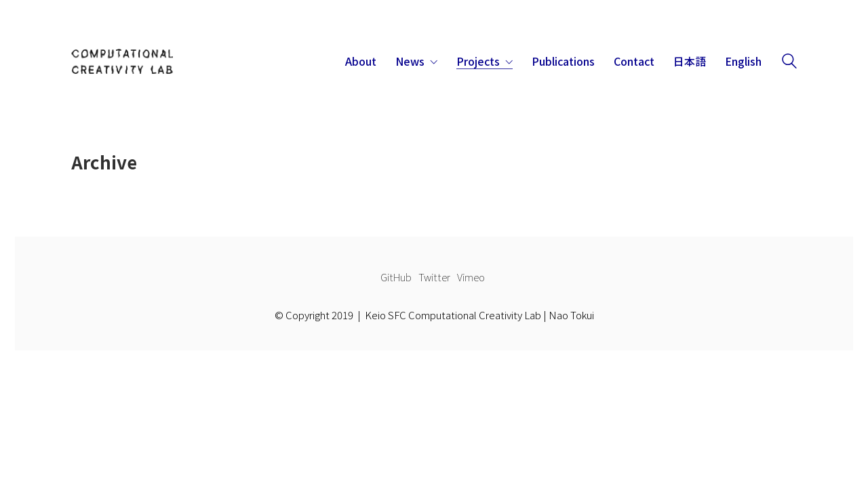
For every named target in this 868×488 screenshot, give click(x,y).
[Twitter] (434, 277)
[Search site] (789, 62)
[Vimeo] (471, 277)
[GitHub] (396, 277)
